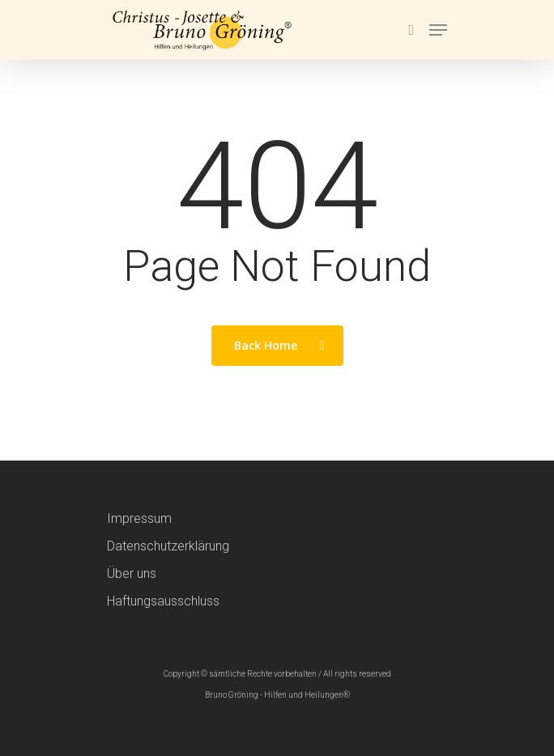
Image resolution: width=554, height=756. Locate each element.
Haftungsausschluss (163, 601)
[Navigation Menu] (438, 30)
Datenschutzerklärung (168, 546)
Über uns (132, 573)
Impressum (139, 518)
